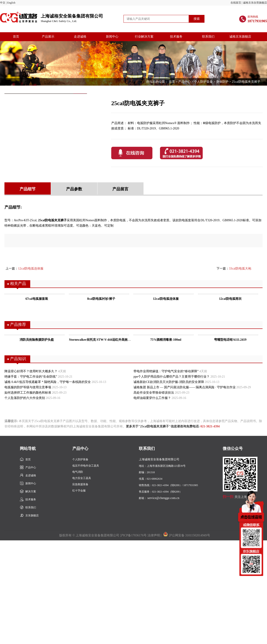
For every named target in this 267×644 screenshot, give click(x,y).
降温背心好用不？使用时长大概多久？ (31, 371)
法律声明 (154, 535)
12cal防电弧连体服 (31, 269)
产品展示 (48, 37)
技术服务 (176, 37)
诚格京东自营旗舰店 (255, 3)
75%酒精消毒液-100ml (166, 340)
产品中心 (184, 82)
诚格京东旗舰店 (240, 37)
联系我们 (208, 37)
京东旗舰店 (32, 515)
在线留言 (236, 3)
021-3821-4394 (210, 426)
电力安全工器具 (82, 478)
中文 (3, 3)
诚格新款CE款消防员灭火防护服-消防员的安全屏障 (169, 382)
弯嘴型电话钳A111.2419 (230, 340)
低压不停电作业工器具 (86, 466)
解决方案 (31, 491)
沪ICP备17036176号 (133, 535)
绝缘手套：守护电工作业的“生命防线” (31, 377)
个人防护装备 (203, 82)
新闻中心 (112, 37)
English (11, 3)
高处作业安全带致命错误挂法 (154, 393)
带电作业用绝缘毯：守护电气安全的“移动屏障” (166, 371)
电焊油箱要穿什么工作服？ (152, 398)
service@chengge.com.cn (164, 498)
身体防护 (222, 82)
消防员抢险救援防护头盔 (37, 340)
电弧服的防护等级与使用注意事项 (28, 387)
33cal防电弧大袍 (240, 269)
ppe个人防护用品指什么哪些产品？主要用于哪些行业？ (172, 377)
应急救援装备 (80, 484)
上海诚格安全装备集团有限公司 (72, 18)
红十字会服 (79, 491)
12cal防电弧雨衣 (230, 299)
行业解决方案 (144, 37)
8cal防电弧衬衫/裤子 (101, 299)
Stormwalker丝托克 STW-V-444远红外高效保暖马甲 (105, 340)
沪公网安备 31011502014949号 (187, 535)
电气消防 (78, 472)
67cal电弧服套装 (37, 299)
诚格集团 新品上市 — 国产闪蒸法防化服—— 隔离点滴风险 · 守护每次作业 (185, 387)
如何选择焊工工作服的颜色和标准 (28, 393)
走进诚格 (80, 37)
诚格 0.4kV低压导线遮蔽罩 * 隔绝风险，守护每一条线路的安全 (48, 382)
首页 (16, 37)
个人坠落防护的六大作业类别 (25, 398)
